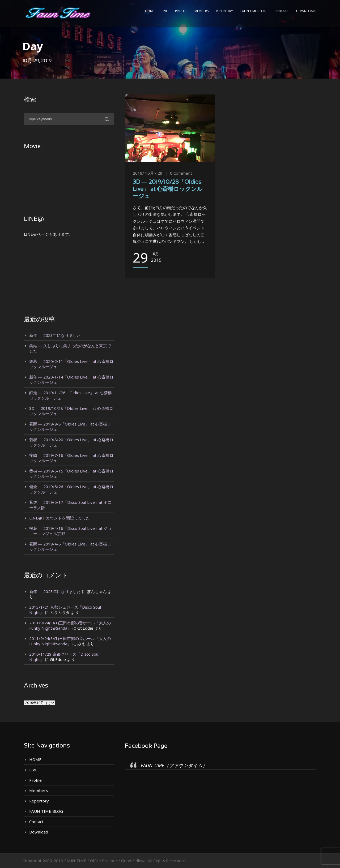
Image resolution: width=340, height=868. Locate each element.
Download (306, 11)
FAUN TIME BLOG (253, 11)
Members (201, 11)
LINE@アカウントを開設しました (59, 518)
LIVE (165, 11)
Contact (281, 11)
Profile (181, 11)
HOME (150, 11)
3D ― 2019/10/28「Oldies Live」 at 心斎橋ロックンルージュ (168, 190)
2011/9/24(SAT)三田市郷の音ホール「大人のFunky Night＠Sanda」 (70, 625)
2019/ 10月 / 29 (148, 173)
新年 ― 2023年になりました (55, 335)
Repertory (224, 11)
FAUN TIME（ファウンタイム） (174, 765)
